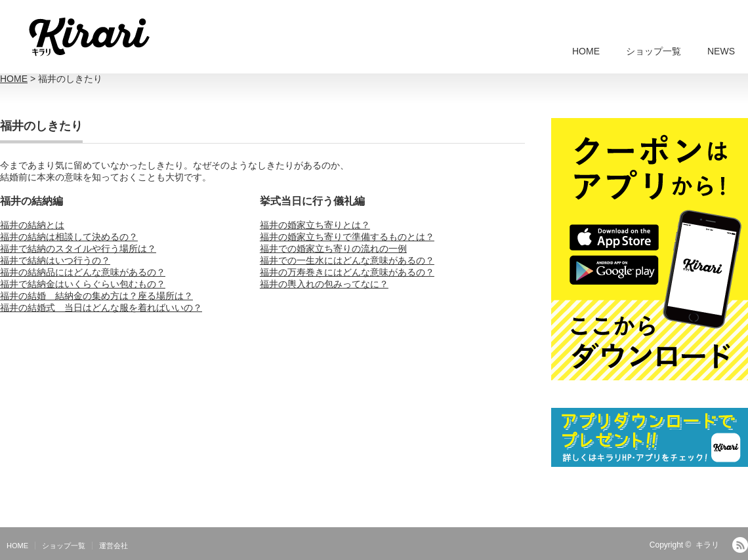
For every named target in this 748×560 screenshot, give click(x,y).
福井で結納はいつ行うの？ (55, 260)
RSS (740, 545)
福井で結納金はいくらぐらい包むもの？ (83, 284)
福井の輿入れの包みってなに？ (324, 284)
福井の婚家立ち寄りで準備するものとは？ (347, 237)
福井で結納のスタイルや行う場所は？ (78, 249)
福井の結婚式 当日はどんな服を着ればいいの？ (101, 308)
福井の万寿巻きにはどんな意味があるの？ (347, 272)
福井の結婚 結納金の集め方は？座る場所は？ (96, 296)
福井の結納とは (32, 225)
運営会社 (114, 546)
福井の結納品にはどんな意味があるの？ (83, 272)
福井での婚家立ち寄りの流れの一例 (333, 249)
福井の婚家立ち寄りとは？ (315, 225)
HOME (586, 51)
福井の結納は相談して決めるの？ (69, 237)
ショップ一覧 (654, 51)
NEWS (721, 51)
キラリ (707, 545)
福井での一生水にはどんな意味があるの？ (347, 260)
